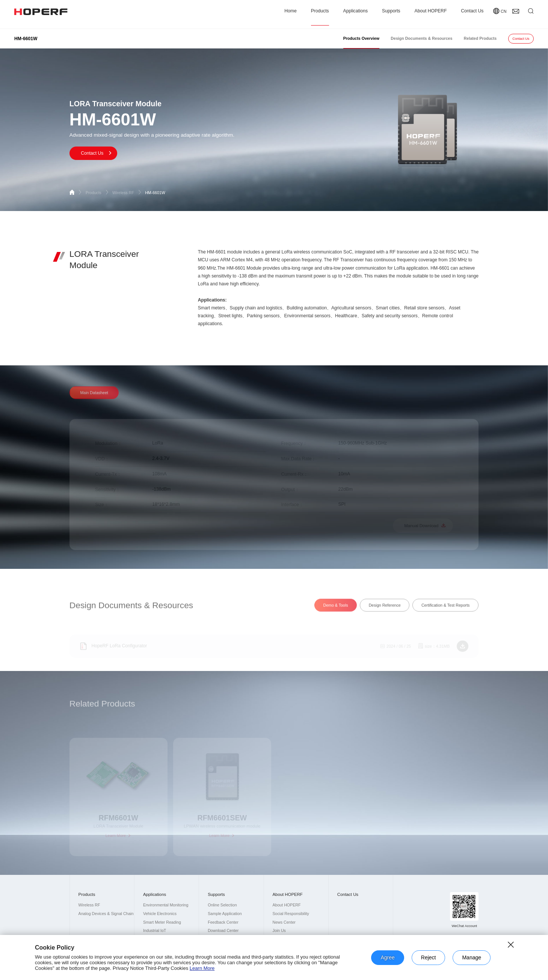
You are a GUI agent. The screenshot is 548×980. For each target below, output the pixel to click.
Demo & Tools (336, 612)
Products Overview (361, 38)
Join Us (279, 930)
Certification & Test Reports (446, 612)
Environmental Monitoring (166, 905)
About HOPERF (431, 14)
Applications (356, 14)
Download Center (223, 930)
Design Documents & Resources (421, 38)
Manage (472, 957)
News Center (284, 922)
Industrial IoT (155, 930)
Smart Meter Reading (162, 922)
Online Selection (222, 905)
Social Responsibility (291, 914)
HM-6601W (155, 193)
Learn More (202, 968)
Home (290, 14)
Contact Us (472, 14)
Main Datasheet (94, 400)
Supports (391, 14)
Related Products (480, 38)
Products (320, 14)
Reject (429, 957)
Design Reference (385, 612)
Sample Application (225, 914)
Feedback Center (223, 922)
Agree (387, 957)
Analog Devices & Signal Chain (106, 914)
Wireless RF (127, 193)
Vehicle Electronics (160, 914)
